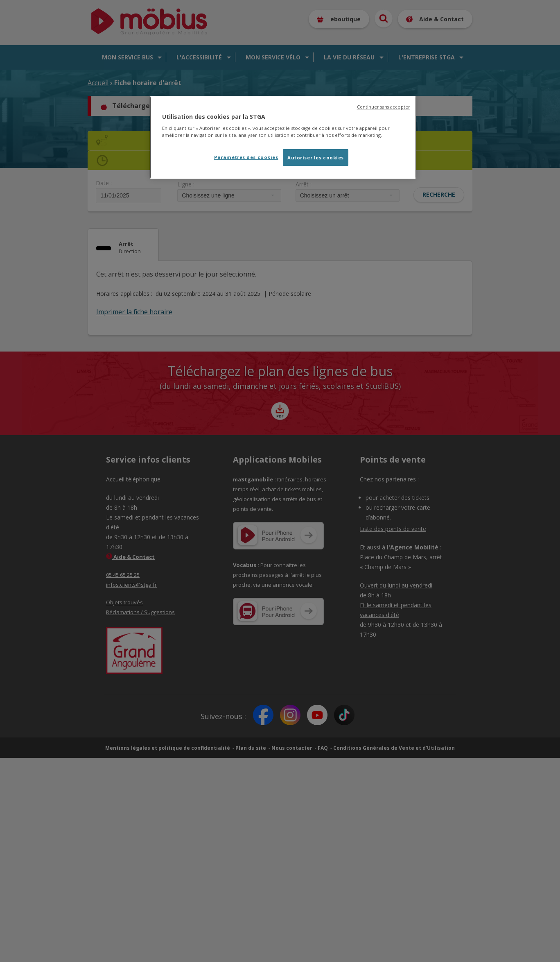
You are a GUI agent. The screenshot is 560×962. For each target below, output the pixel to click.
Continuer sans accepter (383, 107)
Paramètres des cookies (246, 157)
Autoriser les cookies (316, 158)
